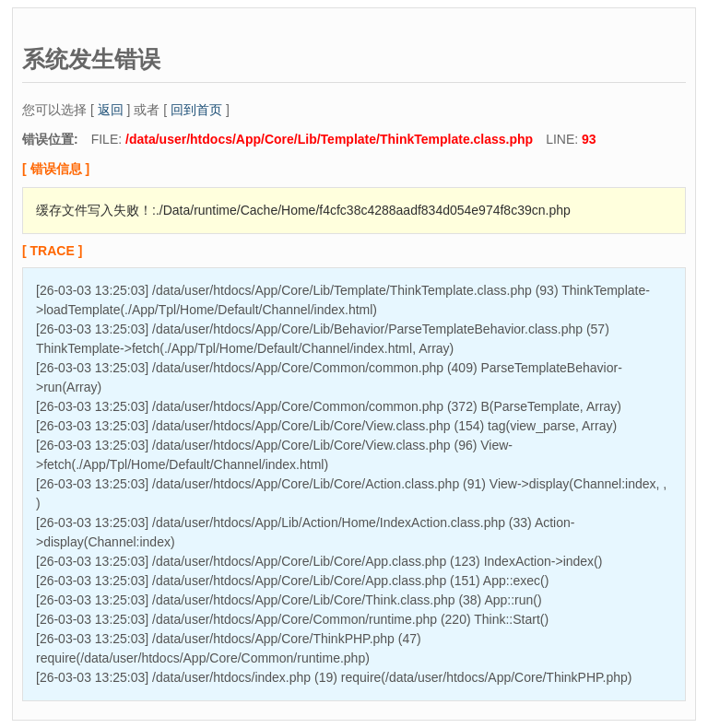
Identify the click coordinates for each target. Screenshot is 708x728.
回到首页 (196, 110)
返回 (111, 110)
